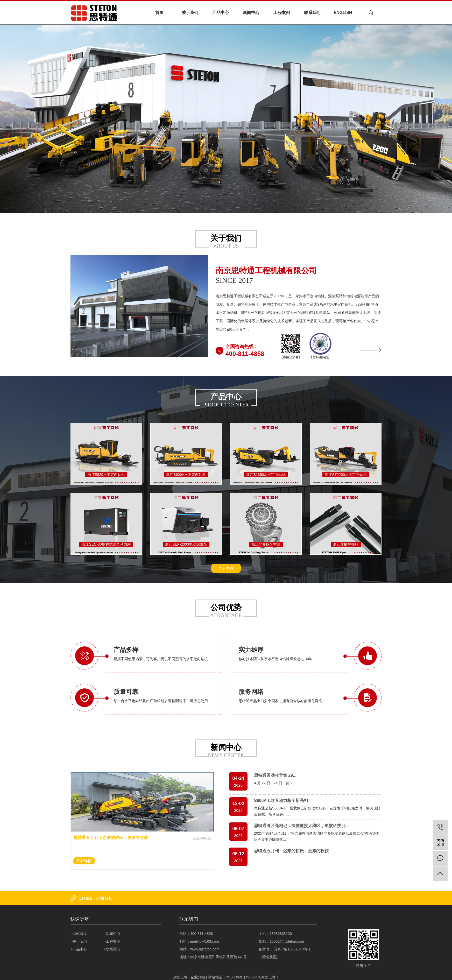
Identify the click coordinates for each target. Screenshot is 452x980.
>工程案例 (112, 941)
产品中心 (221, 13)
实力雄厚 (251, 650)
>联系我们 (112, 949)
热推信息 (180, 977)
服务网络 (251, 692)
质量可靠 (126, 692)
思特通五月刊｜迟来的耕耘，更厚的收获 (111, 838)
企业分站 (198, 977)
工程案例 (282, 13)
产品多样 (126, 650)
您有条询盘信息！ (263, 977)
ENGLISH (343, 13)
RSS (229, 977)
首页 (159, 13)
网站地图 (215, 977)
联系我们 (312, 13)
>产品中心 (79, 949)
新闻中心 (251, 13)
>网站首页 (79, 934)
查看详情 (84, 861)
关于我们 (190, 13)
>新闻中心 (112, 934)
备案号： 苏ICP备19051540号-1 (285, 949)
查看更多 (226, 568)
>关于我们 (79, 941)
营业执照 (270, 957)
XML (239, 977)
